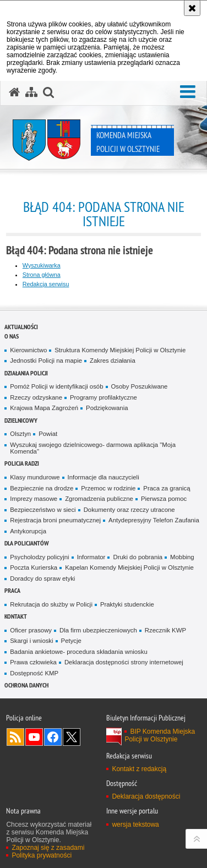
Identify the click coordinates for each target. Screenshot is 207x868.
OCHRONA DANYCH (26, 685)
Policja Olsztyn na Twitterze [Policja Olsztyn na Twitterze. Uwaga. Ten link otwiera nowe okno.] (72, 737)
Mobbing (182, 557)
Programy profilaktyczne (103, 397)
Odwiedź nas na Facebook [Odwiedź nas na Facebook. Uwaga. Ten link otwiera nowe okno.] (53, 737)
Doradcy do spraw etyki (42, 578)
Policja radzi (22, 463)
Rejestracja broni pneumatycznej (55, 520)
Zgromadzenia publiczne (99, 499)
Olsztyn (20, 434)
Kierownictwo (28, 350)
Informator (91, 557)
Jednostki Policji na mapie (46, 361)
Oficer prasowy (31, 630)
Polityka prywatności (42, 855)
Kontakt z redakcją (139, 769)
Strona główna (42, 275)
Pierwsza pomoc (164, 499)
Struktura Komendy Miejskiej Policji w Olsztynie (120, 350)
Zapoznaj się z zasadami (48, 848)
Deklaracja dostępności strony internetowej (124, 662)
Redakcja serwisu (46, 284)
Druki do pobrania (138, 557)
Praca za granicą (167, 488)
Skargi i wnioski (31, 641)
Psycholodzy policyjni (39, 557)
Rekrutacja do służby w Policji (51, 604)
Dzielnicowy (21, 420)
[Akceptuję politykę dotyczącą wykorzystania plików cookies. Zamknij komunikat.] (192, 8)
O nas (12, 336)
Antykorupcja (28, 531)
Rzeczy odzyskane (36, 397)
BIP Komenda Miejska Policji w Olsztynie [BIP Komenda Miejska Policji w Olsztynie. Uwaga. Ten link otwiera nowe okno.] (160, 735)
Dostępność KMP (34, 673)
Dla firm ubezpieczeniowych (98, 630)
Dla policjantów (27, 543)
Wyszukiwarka (42, 265)
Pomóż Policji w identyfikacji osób (56, 386)
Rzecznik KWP (165, 630)
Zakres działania (113, 361)
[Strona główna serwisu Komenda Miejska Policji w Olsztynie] (14, 92)
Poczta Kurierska (34, 567)
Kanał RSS (15, 737)
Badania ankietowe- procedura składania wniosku (78, 652)
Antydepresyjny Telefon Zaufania (154, 520)
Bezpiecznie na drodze (42, 488)
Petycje (71, 641)
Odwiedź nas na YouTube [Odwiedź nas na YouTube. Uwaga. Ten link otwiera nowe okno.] (34, 737)
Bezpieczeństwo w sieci (43, 510)
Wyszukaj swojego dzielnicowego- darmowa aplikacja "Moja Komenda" (93, 448)
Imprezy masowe (34, 499)
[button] (188, 92)
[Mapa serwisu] (31, 92)
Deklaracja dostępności (146, 796)
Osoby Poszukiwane (140, 386)
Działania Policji (26, 373)
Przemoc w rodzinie (108, 488)
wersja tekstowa (135, 825)
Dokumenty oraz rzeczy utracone (129, 510)
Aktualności (21, 327)
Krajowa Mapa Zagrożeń (44, 408)
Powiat (48, 434)
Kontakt (16, 616)
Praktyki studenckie (127, 604)
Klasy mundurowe (35, 477)
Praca (12, 590)
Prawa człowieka (33, 662)
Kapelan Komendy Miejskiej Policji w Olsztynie (129, 567)
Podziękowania (107, 408)
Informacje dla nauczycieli (103, 477)
